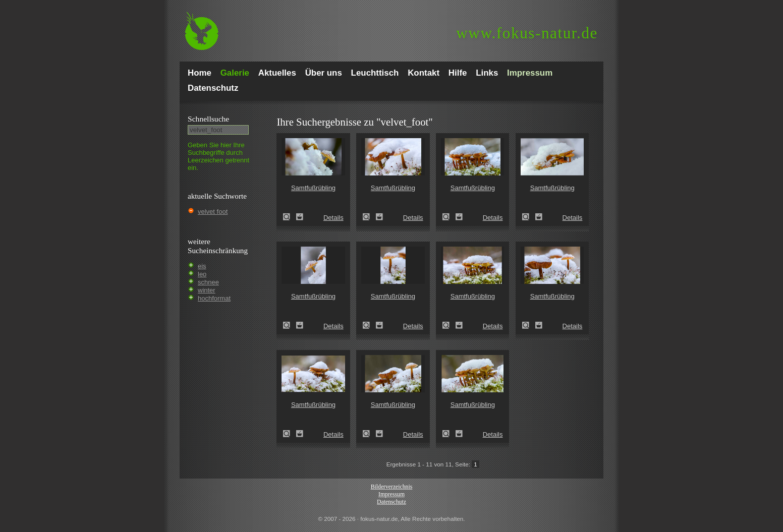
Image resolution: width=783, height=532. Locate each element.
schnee (208, 282)
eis (202, 266)
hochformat (214, 298)
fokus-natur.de (527, 33)
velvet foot (213, 212)
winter (207, 290)
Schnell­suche (208, 119)
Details (333, 218)
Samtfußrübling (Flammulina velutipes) (290, 217)
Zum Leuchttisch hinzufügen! (300, 217)
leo (202, 274)
